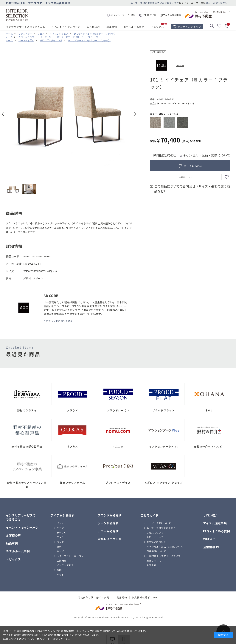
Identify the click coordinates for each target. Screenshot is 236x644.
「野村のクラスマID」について (164, 556)
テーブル (62, 532)
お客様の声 (93, 27)
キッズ (60, 551)
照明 (59, 570)
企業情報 (209, 547)
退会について (154, 561)
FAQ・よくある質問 (217, 531)
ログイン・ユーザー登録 (192, 3)
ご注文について (155, 532)
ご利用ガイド (150, 515)
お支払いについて (156, 542)
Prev (3, 114)
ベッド (60, 542)
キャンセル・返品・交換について (206, 155)
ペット (60, 575)
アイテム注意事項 (215, 523)
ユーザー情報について (159, 523)
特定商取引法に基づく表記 (94, 597)
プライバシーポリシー (35, 639)
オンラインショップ (189, 27)
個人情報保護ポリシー (145, 597)
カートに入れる (193, 166)
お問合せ (151, 565)
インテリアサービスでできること (26, 27)
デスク (60, 537)
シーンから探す (108, 523)
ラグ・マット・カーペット (71, 556)
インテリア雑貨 (65, 565)
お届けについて (186, 177)
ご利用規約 (121, 597)
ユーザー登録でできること (161, 528)
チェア (60, 528)
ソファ (60, 523)
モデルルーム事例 (134, 27)
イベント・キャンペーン (66, 27)
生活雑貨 (62, 561)
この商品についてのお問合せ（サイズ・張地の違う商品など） (192, 189)
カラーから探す (108, 531)
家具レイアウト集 (110, 539)
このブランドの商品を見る (58, 321)
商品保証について (156, 551)
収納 (59, 546)
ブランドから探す (110, 515)
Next (135, 114)
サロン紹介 (211, 515)
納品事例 (112, 27)
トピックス (157, 27)
